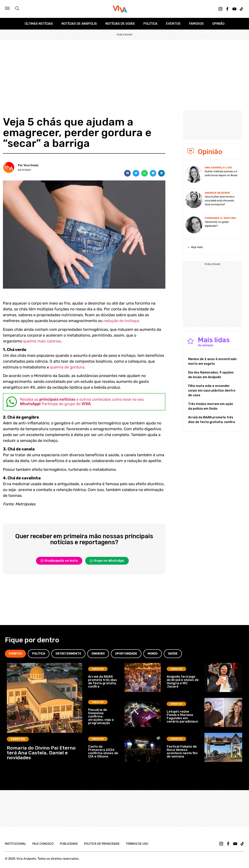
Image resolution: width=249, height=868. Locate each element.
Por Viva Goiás (28, 165)
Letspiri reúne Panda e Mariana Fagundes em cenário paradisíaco (182, 716)
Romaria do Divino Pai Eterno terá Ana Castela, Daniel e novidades (41, 753)
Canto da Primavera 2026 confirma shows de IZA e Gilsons (103, 751)
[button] (127, 173)
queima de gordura (67, 367)
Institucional (15, 844)
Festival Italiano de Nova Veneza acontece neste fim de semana (182, 751)
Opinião (218, 24)
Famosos (196, 24)
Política (150, 24)
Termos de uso (137, 844)
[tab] (15, 654)
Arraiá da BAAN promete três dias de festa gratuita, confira (212, 420)
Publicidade (69, 844)
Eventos (173, 24)
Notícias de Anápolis (79, 24)
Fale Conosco (43, 844)
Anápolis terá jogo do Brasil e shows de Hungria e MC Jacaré (183, 681)
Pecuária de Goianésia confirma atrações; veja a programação (101, 716)
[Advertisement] (124, 69)
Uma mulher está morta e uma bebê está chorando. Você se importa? (220, 201)
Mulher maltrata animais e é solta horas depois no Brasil (221, 173)
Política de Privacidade (102, 844)
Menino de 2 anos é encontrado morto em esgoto (212, 361)
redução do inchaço (121, 321)
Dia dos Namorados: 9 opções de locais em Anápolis (211, 375)
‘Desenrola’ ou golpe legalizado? (217, 224)
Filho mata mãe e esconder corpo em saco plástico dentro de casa (212, 390)
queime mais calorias (42, 341)
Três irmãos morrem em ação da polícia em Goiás (211, 406)
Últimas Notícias (39, 24)
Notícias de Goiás (120, 24)
